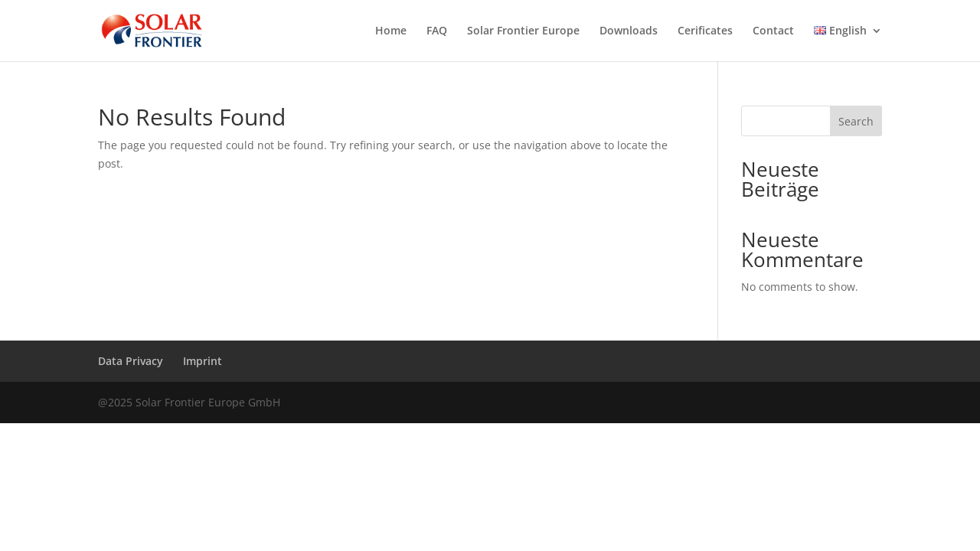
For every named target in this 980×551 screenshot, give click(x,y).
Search (856, 121)
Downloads (629, 31)
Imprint (203, 361)
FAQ (437, 31)
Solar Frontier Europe (523, 31)
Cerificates (705, 31)
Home (391, 31)
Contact (773, 31)
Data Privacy (131, 361)
